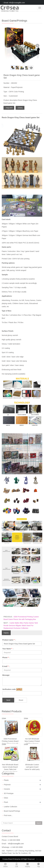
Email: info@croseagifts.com (14, 3)
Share (6, 865)
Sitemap (38, 859)
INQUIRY (9, 108)
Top (38, 865)
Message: (6, 675)
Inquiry (28, 865)
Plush (6, 802)
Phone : (6, 658)
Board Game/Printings (12, 811)
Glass (6, 798)
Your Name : (8, 649)
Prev (7, 46)
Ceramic (7, 789)
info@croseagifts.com (16, 844)
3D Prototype (9, 793)
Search (39, 823)
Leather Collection (11, 807)
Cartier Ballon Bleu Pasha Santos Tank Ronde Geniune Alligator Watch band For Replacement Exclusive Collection (21, 626)
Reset (21, 700)
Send (8, 700)
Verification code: (9, 689)
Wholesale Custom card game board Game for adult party (32, 767)
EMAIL (20, 108)
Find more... (8, 815)
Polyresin (7, 785)
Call (17, 865)
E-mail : (6, 666)
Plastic (6, 780)
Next (37, 46)
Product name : (9, 640)
